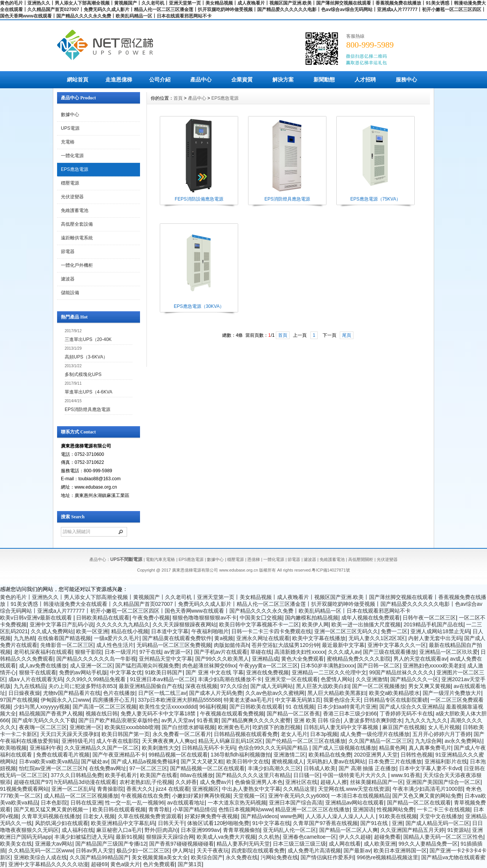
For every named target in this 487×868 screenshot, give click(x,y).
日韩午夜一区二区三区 (429, 618)
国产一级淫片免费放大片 (452, 693)
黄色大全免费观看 (302, 659)
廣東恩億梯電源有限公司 (195, 570)
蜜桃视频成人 (288, 761)
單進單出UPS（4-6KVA (88, 392)
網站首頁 (78, 80)
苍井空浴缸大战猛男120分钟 (285, 645)
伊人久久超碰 (355, 837)
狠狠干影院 (88, 652)
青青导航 (159, 809)
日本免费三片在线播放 (395, 761)
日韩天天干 (171, 823)
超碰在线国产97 (33, 782)
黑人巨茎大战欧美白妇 (323, 686)
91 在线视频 (300, 707)
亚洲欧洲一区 (86, 727)
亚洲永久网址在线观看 (263, 638)
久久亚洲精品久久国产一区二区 (102, 748)
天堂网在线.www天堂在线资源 (354, 789)
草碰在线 (261, 652)
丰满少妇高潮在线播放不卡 (230, 679)
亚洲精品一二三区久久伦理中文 (329, 672)
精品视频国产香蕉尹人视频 (51, 714)
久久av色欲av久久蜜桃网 (275, 693)
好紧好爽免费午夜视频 (211, 816)
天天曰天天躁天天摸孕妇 (70, 734)
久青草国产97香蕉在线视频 (325, 823)
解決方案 (283, 80)
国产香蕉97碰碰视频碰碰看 (181, 844)
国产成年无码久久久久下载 (44, 720)
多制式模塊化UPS (83, 374)
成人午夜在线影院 (118, 741)
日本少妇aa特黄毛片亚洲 (347, 707)
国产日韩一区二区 (379, 666)
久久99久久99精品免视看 (96, 679)
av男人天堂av (178, 720)
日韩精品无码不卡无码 (208, 748)
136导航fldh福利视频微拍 (241, 755)
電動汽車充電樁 (160, 559)
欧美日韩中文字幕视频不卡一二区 (259, 624)
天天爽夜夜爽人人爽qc (169, 741)
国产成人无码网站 (272, 686)
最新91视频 (129, 837)
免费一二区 (394, 631)
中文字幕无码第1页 (298, 700)
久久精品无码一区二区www (41, 850)
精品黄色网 (392, 748)
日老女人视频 (99, 816)
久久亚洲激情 (372, 679)
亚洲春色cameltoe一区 (310, 837)
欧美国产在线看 (159, 775)
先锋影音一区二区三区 (67, 645)
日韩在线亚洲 (86, 803)
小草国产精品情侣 (194, 809)
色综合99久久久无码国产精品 (274, 748)
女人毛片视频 (444, 727)
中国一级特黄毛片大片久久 (355, 775)
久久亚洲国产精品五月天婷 (412, 830)
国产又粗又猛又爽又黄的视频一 (52, 809)
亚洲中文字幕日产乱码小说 (62, 624)
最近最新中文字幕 (343, 645)
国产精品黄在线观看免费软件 (177, 638)
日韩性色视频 (417, 755)
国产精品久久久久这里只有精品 (253, 775)
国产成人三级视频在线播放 (344, 748)
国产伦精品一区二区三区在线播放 (306, 741)
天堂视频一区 (249, 796)
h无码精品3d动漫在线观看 (85, 782)
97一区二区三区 (148, 768)
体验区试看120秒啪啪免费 (218, 823)
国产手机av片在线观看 (221, 652)
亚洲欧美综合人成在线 (40, 857)
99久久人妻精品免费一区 (428, 844)
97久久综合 (234, 686)
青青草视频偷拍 (242, 830)
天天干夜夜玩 (213, 850)
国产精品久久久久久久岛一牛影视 (96, 659)
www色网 (291, 816)
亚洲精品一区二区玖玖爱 (449, 652)
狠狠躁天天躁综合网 (170, 837)
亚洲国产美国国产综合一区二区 (443, 782)
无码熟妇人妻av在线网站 (336, 761)
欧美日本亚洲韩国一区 (400, 850)
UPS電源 (70, 128)
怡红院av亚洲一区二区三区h (53, 768)
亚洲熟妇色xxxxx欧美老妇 (434, 666)
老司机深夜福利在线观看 (43, 652)
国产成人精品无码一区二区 (438, 823)
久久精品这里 (299, 789)
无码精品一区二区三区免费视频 (174, 645)
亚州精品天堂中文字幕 (166, 659)
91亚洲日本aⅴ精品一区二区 (162, 679)
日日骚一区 (307, 775)
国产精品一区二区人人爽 (349, 830)
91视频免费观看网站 (24, 789)
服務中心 (406, 80)
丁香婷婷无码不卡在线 (406, 714)
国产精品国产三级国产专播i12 (111, 844)
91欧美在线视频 (398, 816)
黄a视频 (224, 638)
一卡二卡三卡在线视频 (444, 809)
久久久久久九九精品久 (123, 624)
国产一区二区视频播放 (379, 686)
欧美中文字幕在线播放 (319, 638)
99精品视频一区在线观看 (178, 755)
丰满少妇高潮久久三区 (274, 768)
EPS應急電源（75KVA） (376, 199)
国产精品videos (259, 816)
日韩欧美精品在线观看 (103, 618)
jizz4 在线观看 (173, 789)
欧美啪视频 (13, 748)
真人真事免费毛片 (430, 748)
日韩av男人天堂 (95, 850)
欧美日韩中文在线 (248, 761)
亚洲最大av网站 (54, 844)
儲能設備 (70, 293)
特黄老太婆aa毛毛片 (248, 700)
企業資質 (242, 80)
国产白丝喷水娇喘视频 (188, 727)
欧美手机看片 (121, 775)
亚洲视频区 (205, 789)
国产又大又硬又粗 (202, 761)
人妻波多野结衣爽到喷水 (373, 720)
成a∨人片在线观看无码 (36, 679)
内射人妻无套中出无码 (435, 638)
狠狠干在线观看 (38, 672)
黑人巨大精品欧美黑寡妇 (337, 693)
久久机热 (269, 837)
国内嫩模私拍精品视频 (312, 618)
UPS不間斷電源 (127, 559)
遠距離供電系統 (77, 238)
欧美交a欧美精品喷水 (395, 693)
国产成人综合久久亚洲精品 (411, 707)
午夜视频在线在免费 (145, 796)
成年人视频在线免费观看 (371, 618)
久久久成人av (344, 652)
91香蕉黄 (208, 720)
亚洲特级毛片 (78, 741)
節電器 (68, 252)
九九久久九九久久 (426, 720)
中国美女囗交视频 (261, 618)
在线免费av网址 (108, 768)
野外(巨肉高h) (161, 830)
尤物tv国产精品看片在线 (72, 693)
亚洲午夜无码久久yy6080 (298, 796)
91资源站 (458, 830)
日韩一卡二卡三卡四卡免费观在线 (271, 631)
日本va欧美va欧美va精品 (49, 761)
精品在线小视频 (130, 631)
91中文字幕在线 (271, 823)
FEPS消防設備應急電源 (199, 199)
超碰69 (99, 864)
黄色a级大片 (125, 864)
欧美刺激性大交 (161, 748)
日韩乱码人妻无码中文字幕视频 (342, 727)
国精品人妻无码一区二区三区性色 (443, 837)
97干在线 (150, 652)
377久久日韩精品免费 (77, 775)
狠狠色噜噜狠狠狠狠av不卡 (205, 618)
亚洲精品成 (265, 659)
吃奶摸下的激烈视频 (277, 727)
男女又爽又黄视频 (430, 686)
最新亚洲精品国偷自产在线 (151, 686)
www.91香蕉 (406, 775)
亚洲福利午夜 (46, 748)
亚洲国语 (363, 809)
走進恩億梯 (119, 80)
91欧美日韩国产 (164, 672)
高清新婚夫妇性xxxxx (300, 652)
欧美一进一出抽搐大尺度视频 (366, 624)
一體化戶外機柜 (77, 265)
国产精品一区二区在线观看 (419, 803)
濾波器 (68, 279)
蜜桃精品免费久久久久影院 (359, 659)
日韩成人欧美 (320, 768)
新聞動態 (324, 80)
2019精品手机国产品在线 (434, 624)
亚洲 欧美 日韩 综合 (317, 720)
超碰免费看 (387, 837)
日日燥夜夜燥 (24, 693)
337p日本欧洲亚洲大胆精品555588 (180, 700)
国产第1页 (190, 864)
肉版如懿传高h (231, 645)
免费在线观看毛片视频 (63, 755)
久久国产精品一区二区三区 (380, 741)
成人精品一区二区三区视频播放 (81, 796)
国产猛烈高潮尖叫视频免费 (147, 666)
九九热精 (24, 638)
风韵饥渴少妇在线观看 (62, 823)
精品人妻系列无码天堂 (243, 844)
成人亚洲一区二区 (91, 666)
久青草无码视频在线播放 (51, 816)
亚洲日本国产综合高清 (296, 803)
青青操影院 (110, 789)
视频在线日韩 (102, 714)
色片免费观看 (159, 864)
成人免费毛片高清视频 (314, 850)
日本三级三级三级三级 (299, 844)
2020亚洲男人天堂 (376, 755)
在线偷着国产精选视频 (64, 638)
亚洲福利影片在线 (446, 761)
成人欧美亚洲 (380, 844)
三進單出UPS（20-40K (88, 339)
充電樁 (68, 142)
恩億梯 (254, 559)
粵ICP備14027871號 (331, 570)
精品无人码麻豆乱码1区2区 (231, 741)
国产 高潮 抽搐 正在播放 (368, 768)
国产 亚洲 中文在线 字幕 (215, 672)
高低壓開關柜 (361, 559)
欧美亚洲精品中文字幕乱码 (123, 823)
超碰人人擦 (334, 782)
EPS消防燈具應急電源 (88, 409)
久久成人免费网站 (52, 631)
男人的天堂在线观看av (420, 659)
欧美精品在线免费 (330, 755)
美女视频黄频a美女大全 (160, 857)
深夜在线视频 (201, 686)
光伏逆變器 (72, 197)
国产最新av (357, 850)
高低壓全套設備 (77, 224)
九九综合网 (428, 741)
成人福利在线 (78, 830)
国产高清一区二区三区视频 (105, 707)
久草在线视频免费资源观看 (150, 816)
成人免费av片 (216, 782)
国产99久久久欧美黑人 (222, 659)
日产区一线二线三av (162, 693)
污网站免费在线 (279, 857)
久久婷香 (186, 782)
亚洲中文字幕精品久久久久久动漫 (48, 864)
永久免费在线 (242, 857)
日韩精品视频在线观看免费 (246, 734)
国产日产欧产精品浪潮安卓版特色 (118, 720)
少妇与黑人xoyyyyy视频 (42, 707)
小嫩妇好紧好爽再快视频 (201, 796)
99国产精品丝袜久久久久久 (401, 672)
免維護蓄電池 (75, 210)
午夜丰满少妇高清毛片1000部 (428, 789)
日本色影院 (54, 803)
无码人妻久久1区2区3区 (377, 638)
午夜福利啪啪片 (210, 631)
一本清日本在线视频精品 (360, 796)
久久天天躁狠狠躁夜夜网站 (185, 624)
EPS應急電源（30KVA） (199, 306)
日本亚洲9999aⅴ (200, 830)
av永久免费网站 (464, 741)
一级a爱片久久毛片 (117, 638)
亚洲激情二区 (290, 755)
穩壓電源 (70, 183)
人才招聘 (365, 80)
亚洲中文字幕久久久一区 (397, 645)
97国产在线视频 (19, 700)
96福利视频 (213, 707)
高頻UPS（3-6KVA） (86, 357)
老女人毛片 (294, 734)
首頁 (178, 98)
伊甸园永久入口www (65, 700)
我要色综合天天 (342, 700)
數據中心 (70, 115)
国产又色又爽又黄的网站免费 (427, 796)
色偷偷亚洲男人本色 (259, 782)
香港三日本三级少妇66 (350, 714)
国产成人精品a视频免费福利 (145, 761)
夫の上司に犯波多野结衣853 (82, 686)
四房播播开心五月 (114, 700)
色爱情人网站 (337, 679)
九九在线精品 (30, 686)
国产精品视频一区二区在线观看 (207, 768)
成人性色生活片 (115, 645)
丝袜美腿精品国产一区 (377, 782)
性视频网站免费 (395, 809)
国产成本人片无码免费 (216, 693)
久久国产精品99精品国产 (99, 857)
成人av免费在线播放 (43, 666)
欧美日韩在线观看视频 (119, 809)
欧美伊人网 (315, 624)
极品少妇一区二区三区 (143, 850)
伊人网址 (183, 850)
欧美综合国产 (207, 857)
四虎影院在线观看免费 (258, 850)
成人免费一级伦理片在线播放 (375, 734)
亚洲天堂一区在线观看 (291, 679)
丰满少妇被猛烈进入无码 (84, 837)
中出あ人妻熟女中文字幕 (251, 789)
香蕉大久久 (140, 789)
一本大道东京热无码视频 (237, 803)
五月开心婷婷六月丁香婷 (442, 734)
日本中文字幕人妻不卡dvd (430, 768)
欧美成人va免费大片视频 (226, 837)
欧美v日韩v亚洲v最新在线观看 (37, 618)
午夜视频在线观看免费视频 (232, 714)
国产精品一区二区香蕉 (293, 714)
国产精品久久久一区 (414, 679)
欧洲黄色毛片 (234, 727)
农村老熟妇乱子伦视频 (146, 782)
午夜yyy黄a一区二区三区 (268, 666)
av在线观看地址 (186, 803)
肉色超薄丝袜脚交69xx (209, 666)
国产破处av (95, 761)
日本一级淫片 (121, 652)
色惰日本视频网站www (245, 809)
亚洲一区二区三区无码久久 (346, 631)
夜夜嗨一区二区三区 (43, 727)
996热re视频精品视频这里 (388, 857)
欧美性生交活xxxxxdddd (168, 707)
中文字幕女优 (126, 672)
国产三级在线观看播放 (390, 652)
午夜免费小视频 (151, 618)
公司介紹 (160, 80)
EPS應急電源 (75, 169)
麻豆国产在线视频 (404, 727)
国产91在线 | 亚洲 (381, 823)
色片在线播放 (119, 693)
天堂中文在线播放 (441, 816)
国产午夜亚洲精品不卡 (119, 755)
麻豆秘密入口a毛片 (119, 830)
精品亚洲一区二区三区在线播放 (312, 809)
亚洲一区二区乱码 (73, 789)
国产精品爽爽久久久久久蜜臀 (256, 720)
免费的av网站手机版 (83, 672)
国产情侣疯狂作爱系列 (327, 857)
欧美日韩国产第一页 (126, 734)
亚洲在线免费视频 (267, 672)
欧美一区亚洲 (92, 631)
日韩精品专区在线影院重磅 (396, 700)
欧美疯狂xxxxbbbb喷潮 (132, 727)
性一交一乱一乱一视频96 (135, 803)
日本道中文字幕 (170, 631)
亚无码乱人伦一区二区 (290, 830)
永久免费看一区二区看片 (182, 734)
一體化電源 (72, 156)
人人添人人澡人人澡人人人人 (341, 816)
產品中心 (201, 80)
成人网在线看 (345, 844)
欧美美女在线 (16, 844)
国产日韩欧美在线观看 (256, 707)
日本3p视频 (324, 734)
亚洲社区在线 (301, 782)
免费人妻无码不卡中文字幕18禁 (159, 714)
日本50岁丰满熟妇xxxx (328, 666)
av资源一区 (177, 652)
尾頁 (347, 335)
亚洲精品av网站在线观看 (355, 803)
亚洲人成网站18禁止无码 (440, 631)
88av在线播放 (196, 775)
